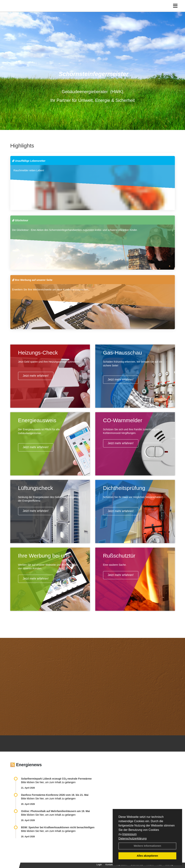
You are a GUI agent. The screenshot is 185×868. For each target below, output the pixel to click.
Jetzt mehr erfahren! (36, 376)
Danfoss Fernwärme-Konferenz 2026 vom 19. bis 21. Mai (55, 795)
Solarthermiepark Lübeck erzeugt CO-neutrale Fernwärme (56, 779)
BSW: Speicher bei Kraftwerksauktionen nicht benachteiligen (58, 827)
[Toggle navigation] (175, 10)
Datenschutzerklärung (133, 838)
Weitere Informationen (147, 846)
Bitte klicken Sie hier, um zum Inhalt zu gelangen (48, 782)
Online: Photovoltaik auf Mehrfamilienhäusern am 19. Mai (56, 811)
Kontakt (109, 865)
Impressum (129, 834)
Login (99, 865)
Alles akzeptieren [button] (147, 856)
